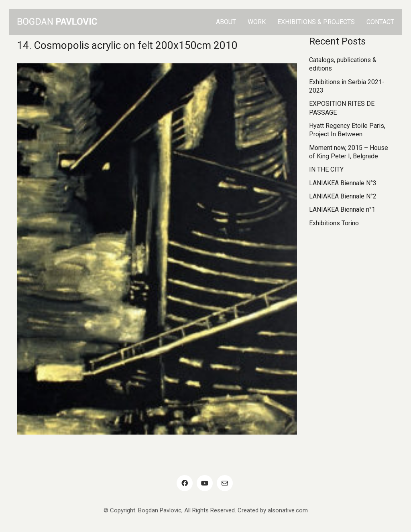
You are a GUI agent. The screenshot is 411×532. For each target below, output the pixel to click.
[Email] (225, 483)
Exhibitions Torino (334, 223)
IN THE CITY (326, 169)
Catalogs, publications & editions (343, 64)
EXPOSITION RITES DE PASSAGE (342, 108)
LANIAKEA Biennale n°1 (342, 209)
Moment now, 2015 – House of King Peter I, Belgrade (349, 152)
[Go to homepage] (57, 22)
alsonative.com (288, 510)
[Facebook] (185, 483)
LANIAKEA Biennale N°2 (343, 196)
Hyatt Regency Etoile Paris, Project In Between (347, 130)
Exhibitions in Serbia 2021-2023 (347, 86)
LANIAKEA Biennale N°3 (343, 183)
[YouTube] (205, 483)
